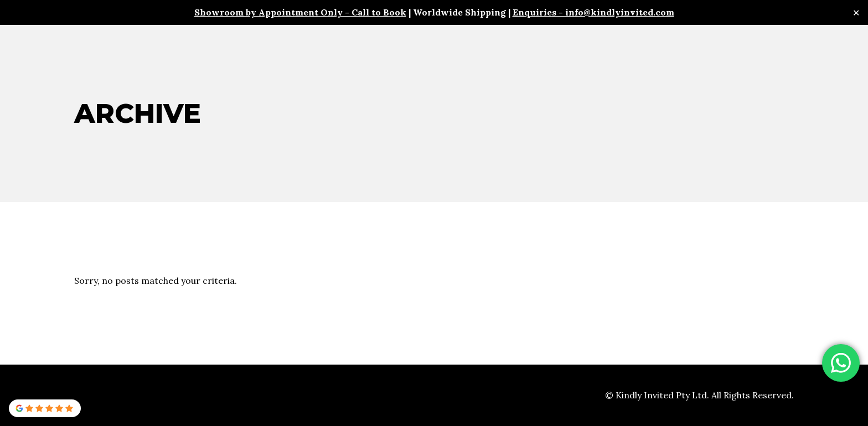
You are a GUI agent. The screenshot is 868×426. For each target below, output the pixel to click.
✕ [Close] (856, 12)
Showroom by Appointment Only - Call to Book (300, 12)
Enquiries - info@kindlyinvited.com (593, 12)
